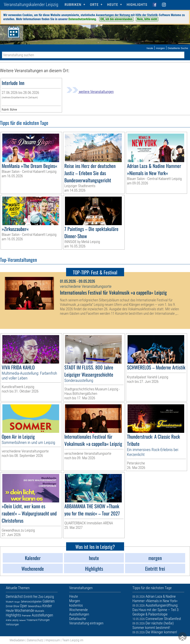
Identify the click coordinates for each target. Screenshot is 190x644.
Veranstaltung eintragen (86, 623)
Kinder (47, 606)
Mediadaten (17, 640)
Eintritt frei (31, 597)
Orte (94, 5)
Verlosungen (12, 624)
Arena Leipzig (12, 620)
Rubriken (73, 5)
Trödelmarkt (32, 620)
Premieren (26, 616)
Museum (10, 602)
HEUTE (113, 5)
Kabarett (22, 620)
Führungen (44, 620)
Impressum (53, 640)
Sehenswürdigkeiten (31, 602)
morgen (160, 48)
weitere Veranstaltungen (90, 92)
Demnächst (14, 596)
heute (150, 48)
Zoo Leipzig (46, 597)
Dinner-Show (12, 606)
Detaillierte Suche (178, 48)
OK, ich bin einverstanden (116, 19)
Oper (23, 606)
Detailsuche (78, 619)
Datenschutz (35, 640)
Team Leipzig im (73, 640)
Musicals (39, 611)
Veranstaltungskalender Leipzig (31, 5)
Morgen (17, 602)
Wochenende (24, 610)
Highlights (137, 5)
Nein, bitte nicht (147, 19)
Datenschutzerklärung (82, 19)
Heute (10, 611)
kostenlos (76, 605)
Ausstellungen (42, 615)
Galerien (49, 601)
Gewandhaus (35, 606)
